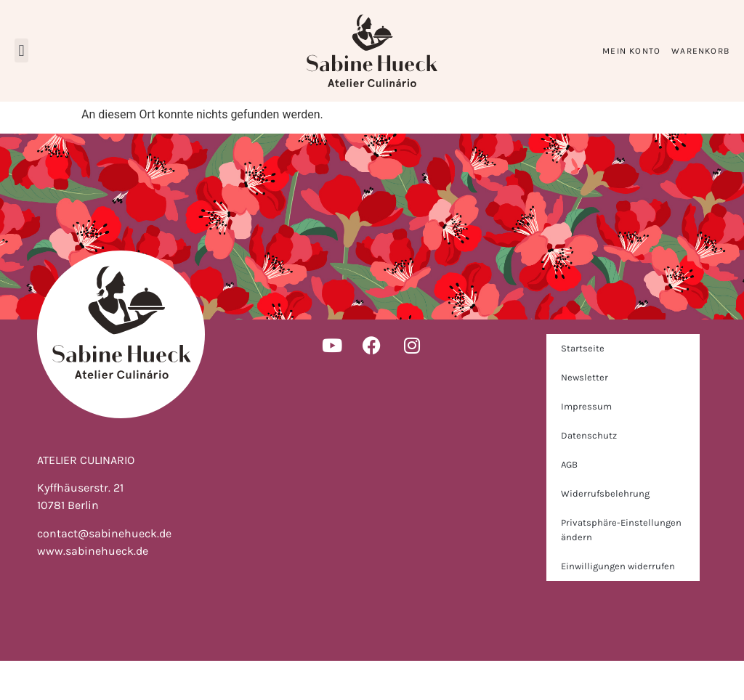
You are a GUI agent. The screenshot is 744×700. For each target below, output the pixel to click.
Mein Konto (631, 51)
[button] (21, 50)
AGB (569, 504)
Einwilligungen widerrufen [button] (618, 605)
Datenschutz (589, 475)
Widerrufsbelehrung (605, 533)
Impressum (586, 445)
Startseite (583, 387)
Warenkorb (700, 51)
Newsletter (585, 416)
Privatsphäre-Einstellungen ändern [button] (621, 569)
